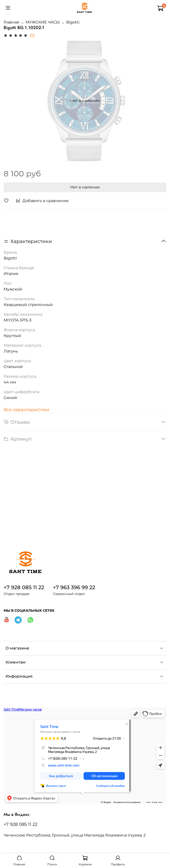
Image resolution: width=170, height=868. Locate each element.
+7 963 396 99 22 (74, 587)
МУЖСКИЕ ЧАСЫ (43, 22)
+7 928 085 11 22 (24, 587)
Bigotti (73, 22)
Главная (11, 22)
